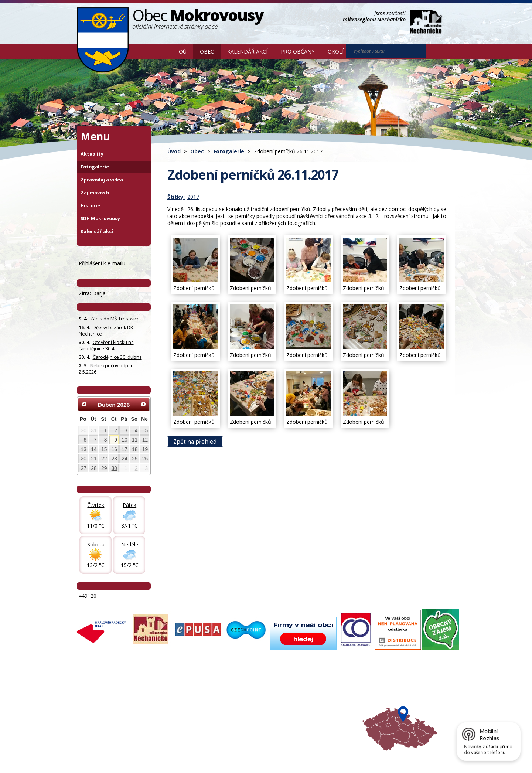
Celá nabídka (96, 718)
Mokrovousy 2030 (241, 698)
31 (94, 430)
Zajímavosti (95, 193)
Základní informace (102, 685)
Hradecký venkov (310, 705)
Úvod (161, 51)
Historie (90, 206)
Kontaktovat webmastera (154, 756)
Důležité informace (242, 705)
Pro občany (298, 52)
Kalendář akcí (247, 52)
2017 (193, 197)
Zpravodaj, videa (170, 698)
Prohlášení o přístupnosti (246, 756)
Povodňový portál (241, 692)
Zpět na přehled (195, 441)
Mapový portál (237, 685)
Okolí (336, 52)
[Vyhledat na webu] (436, 51)
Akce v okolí (304, 685)
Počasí (298, 712)
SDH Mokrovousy (100, 219)
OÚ (183, 52)
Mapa (297, 718)
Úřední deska (96, 712)
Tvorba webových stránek (136, 762)
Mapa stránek (200, 756)
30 (84, 430)
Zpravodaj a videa (102, 180)
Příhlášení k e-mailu (102, 263)
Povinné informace (102, 698)
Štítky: (176, 197)
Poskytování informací (105, 705)
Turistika (300, 692)
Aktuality (92, 154)
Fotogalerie (229, 151)
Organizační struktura (105, 692)
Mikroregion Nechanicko (318, 698)
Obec (207, 52)
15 (104, 449)
